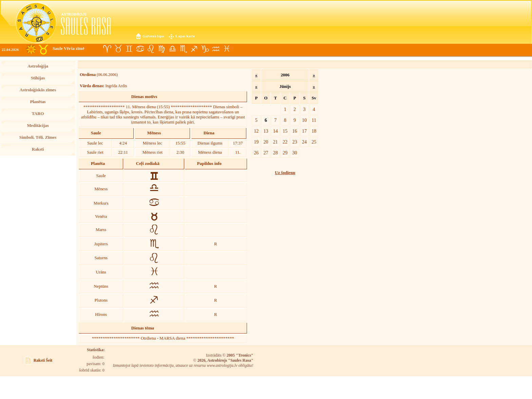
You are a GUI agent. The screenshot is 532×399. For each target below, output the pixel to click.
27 (266, 153)
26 (256, 153)
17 (304, 131)
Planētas (38, 102)
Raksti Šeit (43, 360)
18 (314, 131)
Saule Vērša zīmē (69, 49)
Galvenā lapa (153, 36)
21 (275, 142)
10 (304, 120)
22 (285, 142)
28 (275, 153)
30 (295, 153)
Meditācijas (38, 126)
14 (275, 131)
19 (256, 142)
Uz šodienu (285, 173)
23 (295, 142)
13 (266, 131)
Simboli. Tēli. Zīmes (38, 137)
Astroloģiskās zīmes (38, 90)
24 (304, 142)
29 (285, 153)
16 (295, 131)
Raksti (38, 149)
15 (285, 131)
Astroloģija (38, 66)
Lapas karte (185, 36)
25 (314, 142)
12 (256, 131)
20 (266, 142)
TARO (38, 114)
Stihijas (38, 78)
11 (314, 120)
